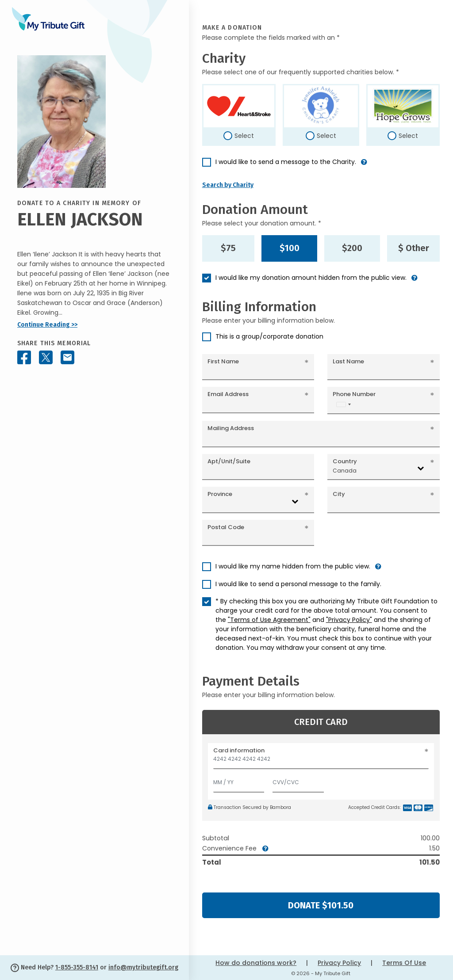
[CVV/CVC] (298, 780)
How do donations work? (256, 963)
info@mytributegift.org (143, 967)
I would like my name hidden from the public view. (293, 566)
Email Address (228, 394)
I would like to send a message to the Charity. (286, 162)
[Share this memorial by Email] (67, 357)
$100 (290, 248)
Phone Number (354, 394)
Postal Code (226, 527)
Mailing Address (231, 428)
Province (220, 494)
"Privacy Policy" (349, 620)
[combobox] (343, 404)
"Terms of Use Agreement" (269, 620)
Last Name (348, 361)
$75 (228, 248)
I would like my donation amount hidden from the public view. (311, 278)
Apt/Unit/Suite (229, 461)
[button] (364, 166)
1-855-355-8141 (77, 967)
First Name (223, 361)
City (339, 494)
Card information (239, 750)
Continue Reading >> (47, 325)
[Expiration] (239, 780)
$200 (352, 248)
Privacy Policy (339, 963)
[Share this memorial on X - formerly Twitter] (46, 357)
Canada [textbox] (345, 471)
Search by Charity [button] (228, 185)
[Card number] (321, 761)
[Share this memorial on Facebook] (24, 357)
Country (345, 461)
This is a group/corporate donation (269, 336)
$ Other (414, 248)
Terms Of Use (404, 963)
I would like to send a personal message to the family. (298, 584)
